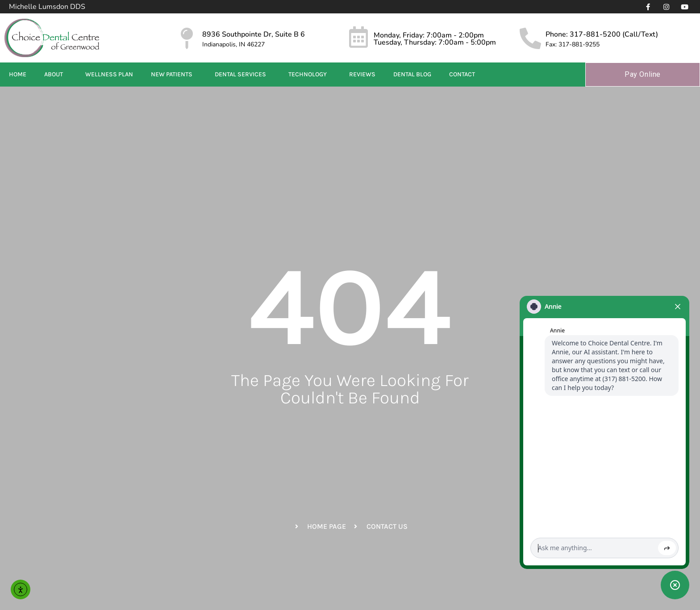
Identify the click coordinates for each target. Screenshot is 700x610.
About (56, 75)
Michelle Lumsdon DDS (47, 7)
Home (18, 74)
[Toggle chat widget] (675, 585)
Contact (464, 75)
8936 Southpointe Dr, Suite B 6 (254, 34)
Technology (310, 75)
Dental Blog (412, 74)
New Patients (174, 75)
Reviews (362, 74)
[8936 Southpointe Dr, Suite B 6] (187, 38)
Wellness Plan (109, 74)
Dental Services (243, 75)
